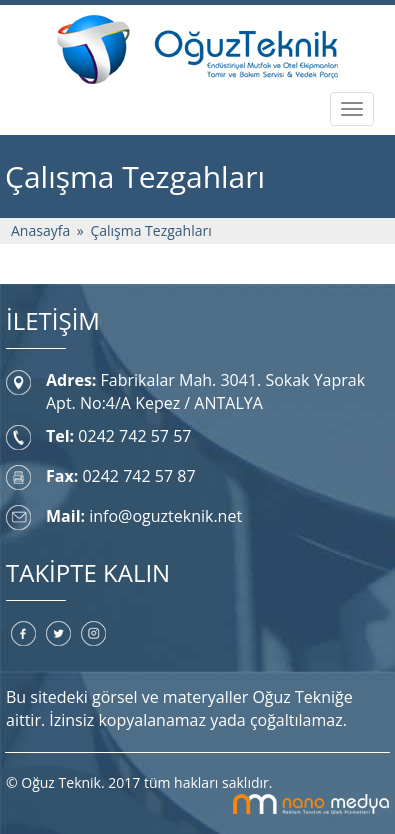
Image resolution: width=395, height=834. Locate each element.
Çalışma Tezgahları (150, 230)
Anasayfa (40, 230)
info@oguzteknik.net (165, 516)
